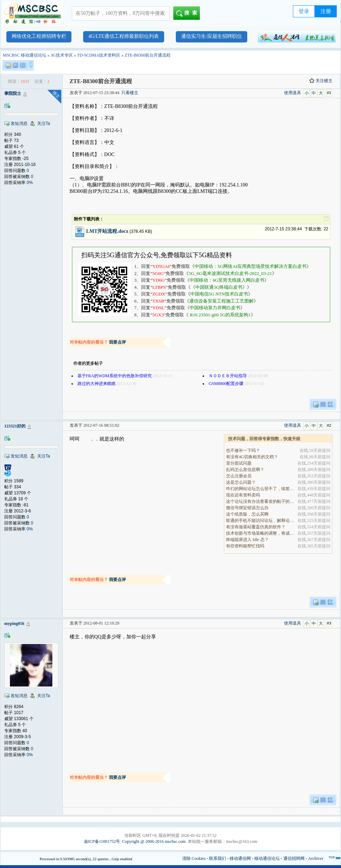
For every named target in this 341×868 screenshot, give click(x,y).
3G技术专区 (62, 55)
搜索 (188, 13)
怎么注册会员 (239, 476)
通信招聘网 (294, 858)
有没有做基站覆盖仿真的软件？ (256, 527)
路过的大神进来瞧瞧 (97, 384)
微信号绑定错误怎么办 (247, 508)
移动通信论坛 (267, 858)
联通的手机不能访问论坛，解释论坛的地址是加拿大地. (261, 521)
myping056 (14, 623)
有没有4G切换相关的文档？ (252, 457)
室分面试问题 (239, 463)
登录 (304, 11)
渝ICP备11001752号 (102, 841)
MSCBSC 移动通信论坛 (25, 55)
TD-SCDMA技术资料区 (99, 55)
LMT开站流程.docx (107, 231)
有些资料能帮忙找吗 (245, 546)
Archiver (316, 858)
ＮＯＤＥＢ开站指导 (228, 376)
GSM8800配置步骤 (226, 384)
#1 (329, 93)
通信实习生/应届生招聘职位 (212, 36)
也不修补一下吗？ (243, 450)
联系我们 (218, 858)
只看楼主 (130, 93)
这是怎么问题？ (241, 482)
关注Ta (44, 123)
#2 (329, 425)
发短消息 (19, 123)
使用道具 (293, 93)
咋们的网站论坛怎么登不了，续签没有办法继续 (261, 489)
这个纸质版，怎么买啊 (247, 514)
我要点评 (117, 342)
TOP (332, 857)
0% (30, 183)
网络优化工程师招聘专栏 (39, 36)
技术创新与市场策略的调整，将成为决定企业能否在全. (261, 533)
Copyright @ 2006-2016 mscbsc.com (154, 841)
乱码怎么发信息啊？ (245, 470)
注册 (326, 11)
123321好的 (15, 426)
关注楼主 (321, 81)
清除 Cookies (194, 858)
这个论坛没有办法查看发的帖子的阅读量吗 (261, 501)
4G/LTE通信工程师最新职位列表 (124, 36)
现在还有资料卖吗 (243, 495)
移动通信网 (240, 858)
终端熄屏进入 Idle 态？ (247, 540)
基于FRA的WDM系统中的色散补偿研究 (115, 376)
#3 (329, 623)
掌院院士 (13, 93)
